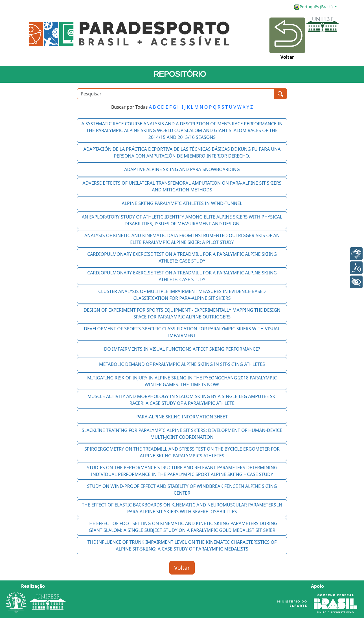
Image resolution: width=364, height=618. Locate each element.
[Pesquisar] (176, 94)
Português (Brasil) (314, 7)
